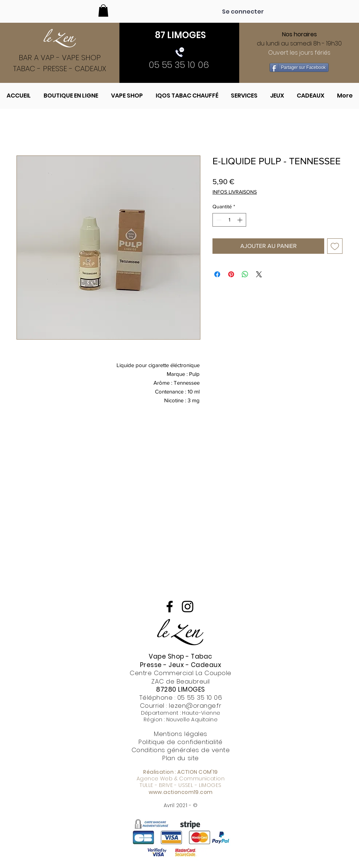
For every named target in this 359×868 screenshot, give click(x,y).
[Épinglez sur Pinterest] (231, 274)
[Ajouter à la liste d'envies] (335, 246)
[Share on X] (259, 274)
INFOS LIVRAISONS (235, 192)
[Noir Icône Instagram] (188, 607)
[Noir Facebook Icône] (170, 607)
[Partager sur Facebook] (299, 67)
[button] (103, 10)
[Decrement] (218, 220)
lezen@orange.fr (195, 706)
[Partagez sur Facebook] (217, 274)
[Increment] (240, 220)
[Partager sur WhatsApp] (245, 274)
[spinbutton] (229, 220)
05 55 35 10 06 (200, 697)
